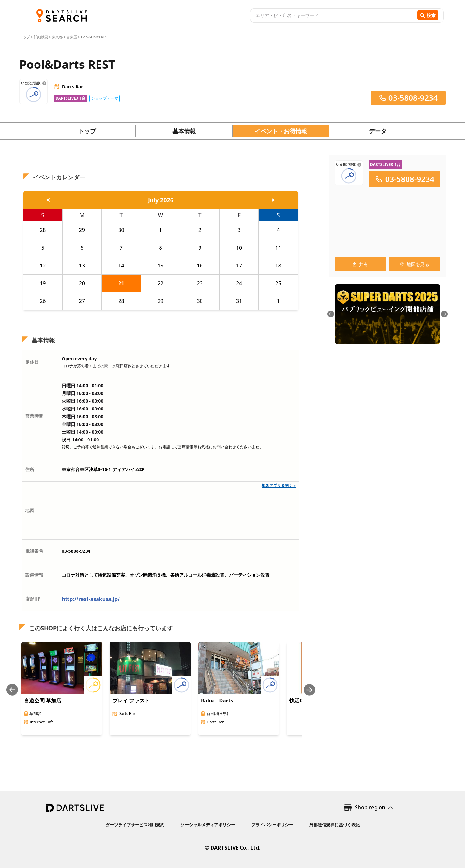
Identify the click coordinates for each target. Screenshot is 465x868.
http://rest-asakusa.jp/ (91, 599)
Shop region (370, 807)
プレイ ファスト (131, 701)
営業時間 (34, 416)
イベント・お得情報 (281, 131)
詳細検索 (41, 37)
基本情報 (184, 131)
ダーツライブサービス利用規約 (135, 825)
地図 (30, 510)
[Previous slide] (12, 690)
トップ (25, 37)
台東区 (72, 37)
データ (378, 131)
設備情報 (34, 575)
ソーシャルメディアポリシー (208, 825)
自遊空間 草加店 (43, 701)
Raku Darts (217, 701)
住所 (30, 469)
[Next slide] (309, 690)
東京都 (57, 37)
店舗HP (33, 599)
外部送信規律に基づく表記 (335, 825)
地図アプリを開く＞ (279, 485)
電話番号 (34, 551)
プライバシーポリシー (272, 825)
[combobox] (333, 15)
